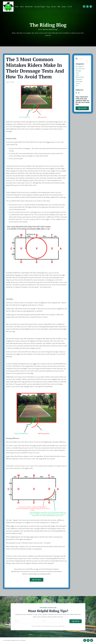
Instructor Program (40, 7)
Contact (64, 7)
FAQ (59, 7)
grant (77, 77)
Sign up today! (82, 111)
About (22, 7)
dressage (79, 72)
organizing (79, 81)
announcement (81, 69)
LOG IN (70, 7)
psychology (79, 84)
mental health (80, 79)
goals (77, 74)
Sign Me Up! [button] (76, 621)
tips (77, 89)
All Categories (80, 67)
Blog (48, 7)
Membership (29, 7)
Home (17, 7)
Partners (54, 7)
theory (78, 86)
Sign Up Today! (37, 580)
